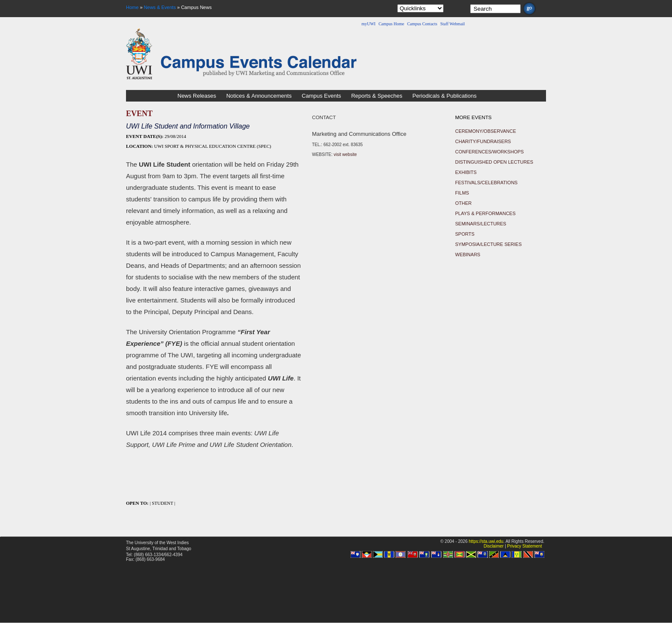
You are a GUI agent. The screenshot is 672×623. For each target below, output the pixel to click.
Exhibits (466, 172)
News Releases (197, 96)
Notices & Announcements (259, 96)
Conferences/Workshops (489, 152)
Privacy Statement (524, 546)
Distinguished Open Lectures (494, 162)
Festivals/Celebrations (486, 183)
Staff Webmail (452, 24)
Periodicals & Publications (444, 96)
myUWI (368, 24)
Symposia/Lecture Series (488, 244)
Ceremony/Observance (486, 131)
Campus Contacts (422, 24)
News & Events (160, 7)
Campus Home (391, 24)
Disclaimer (493, 546)
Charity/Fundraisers (483, 141)
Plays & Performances (485, 213)
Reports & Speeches (376, 96)
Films (462, 193)
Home (132, 7)
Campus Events (321, 96)
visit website (345, 154)
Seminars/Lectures (481, 224)
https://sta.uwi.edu (486, 541)
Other (463, 203)
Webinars (468, 255)
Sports (465, 234)
